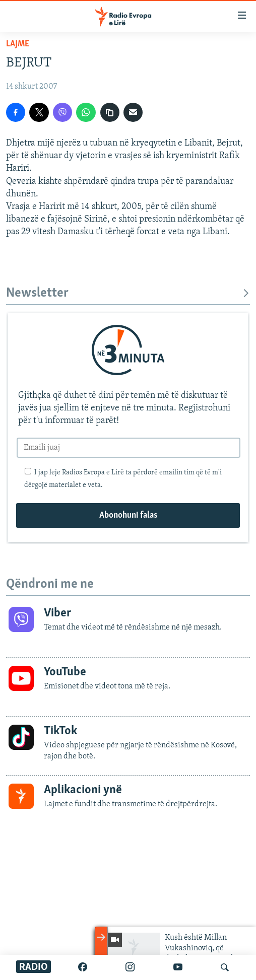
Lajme (18, 44)
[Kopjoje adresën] (110, 112)
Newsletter (128, 293)
